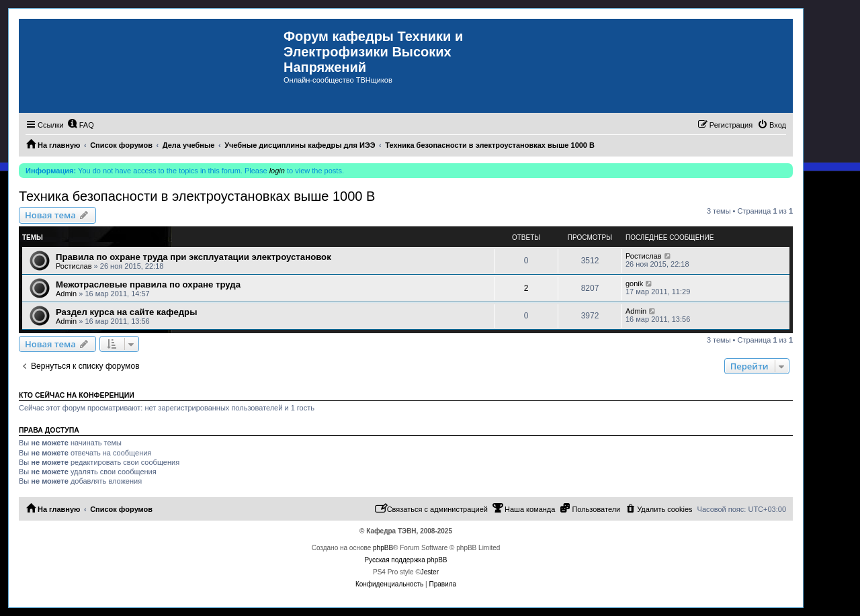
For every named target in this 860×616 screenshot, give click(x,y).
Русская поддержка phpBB (405, 560)
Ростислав (74, 266)
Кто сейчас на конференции (77, 395)
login (277, 171)
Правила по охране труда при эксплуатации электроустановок (193, 257)
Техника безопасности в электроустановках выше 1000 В (197, 196)
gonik (634, 283)
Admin (66, 294)
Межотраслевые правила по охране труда (148, 284)
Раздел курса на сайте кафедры (126, 312)
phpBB (383, 548)
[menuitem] (81, 125)
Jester (430, 572)
